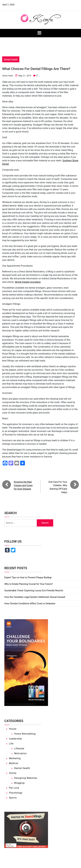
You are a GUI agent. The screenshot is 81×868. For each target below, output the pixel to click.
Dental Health (11, 59)
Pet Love (14, 788)
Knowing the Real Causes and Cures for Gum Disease (23, 485)
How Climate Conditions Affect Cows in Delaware (30, 604)
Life (11, 744)
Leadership (15, 739)
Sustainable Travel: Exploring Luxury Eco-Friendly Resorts (34, 590)
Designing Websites (26, 778)
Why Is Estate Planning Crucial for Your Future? (29, 584)
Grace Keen (8, 76)
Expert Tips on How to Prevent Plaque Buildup (28, 577)
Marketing (15, 758)
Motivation (21, 753)
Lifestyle (19, 749)
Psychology (16, 793)
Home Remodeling (25, 734)
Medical (14, 763)
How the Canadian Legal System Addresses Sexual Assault (35, 597)
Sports (13, 798)
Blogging (19, 783)
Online (13, 773)
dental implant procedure (28, 282)
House (13, 729)
